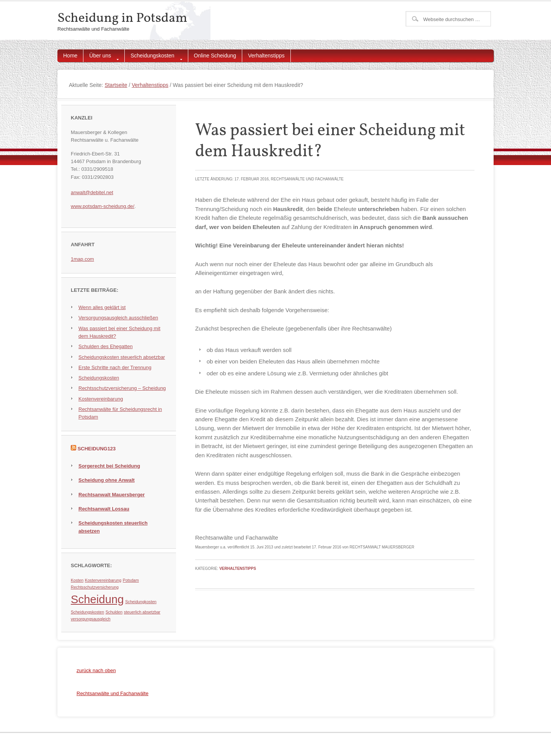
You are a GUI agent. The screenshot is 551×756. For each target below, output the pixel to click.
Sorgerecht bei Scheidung (109, 466)
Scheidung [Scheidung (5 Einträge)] (97, 599)
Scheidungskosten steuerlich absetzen (113, 527)
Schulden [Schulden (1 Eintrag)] (114, 612)
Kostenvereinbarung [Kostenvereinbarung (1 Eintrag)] (103, 580)
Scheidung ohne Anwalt (107, 480)
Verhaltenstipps (266, 56)
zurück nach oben (96, 670)
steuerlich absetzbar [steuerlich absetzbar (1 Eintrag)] (142, 612)
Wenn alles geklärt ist (102, 307)
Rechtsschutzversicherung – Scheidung (122, 388)
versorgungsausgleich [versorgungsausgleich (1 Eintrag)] (91, 619)
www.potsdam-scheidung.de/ (103, 206)
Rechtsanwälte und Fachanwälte (112, 693)
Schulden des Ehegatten (106, 346)
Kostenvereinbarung (101, 399)
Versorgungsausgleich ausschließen (118, 318)
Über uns (101, 57)
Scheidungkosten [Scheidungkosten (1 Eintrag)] (141, 602)
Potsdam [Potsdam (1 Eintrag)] (131, 580)
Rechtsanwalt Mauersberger (112, 495)
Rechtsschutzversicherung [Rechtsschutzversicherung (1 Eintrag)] (95, 587)
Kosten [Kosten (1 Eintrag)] (77, 580)
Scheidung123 (97, 449)
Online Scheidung (215, 56)
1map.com (82, 259)
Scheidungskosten (153, 57)
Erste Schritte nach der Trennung (115, 367)
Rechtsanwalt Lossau (104, 509)
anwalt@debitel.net (92, 192)
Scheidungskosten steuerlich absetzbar (122, 357)
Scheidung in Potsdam (122, 18)
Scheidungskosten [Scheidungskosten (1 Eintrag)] (87, 612)
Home (70, 56)
